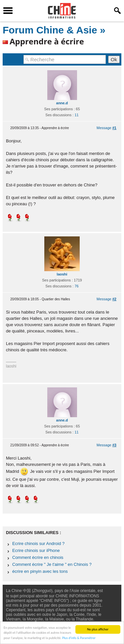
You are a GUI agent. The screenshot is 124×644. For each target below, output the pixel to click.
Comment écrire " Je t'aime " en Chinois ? (52, 564)
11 (76, 115)
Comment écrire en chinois (38, 557)
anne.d (62, 103)
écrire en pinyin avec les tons (40, 571)
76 (76, 286)
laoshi (62, 274)
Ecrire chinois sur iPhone (36, 550)
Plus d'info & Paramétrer (79, 638)
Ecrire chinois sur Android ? (38, 544)
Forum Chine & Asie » (54, 30)
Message (106, 128)
